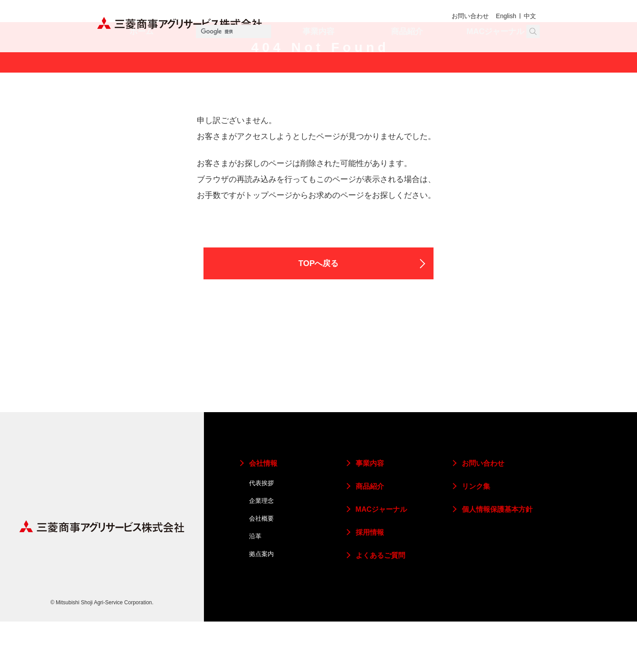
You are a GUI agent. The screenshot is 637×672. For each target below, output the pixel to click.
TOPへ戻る (319, 313)
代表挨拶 (261, 533)
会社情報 (230, 55)
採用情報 (370, 583)
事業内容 (318, 55)
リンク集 (476, 537)
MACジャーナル (496, 55)
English (505, 16)
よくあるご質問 (380, 606)
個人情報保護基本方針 (497, 560)
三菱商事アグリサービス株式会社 (180, 23)
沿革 (255, 587)
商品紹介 (407, 55)
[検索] (489, 31)
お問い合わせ (467, 16)
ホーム (142, 55)
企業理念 (261, 551)
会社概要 (261, 569)
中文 (530, 16)
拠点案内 (261, 604)
